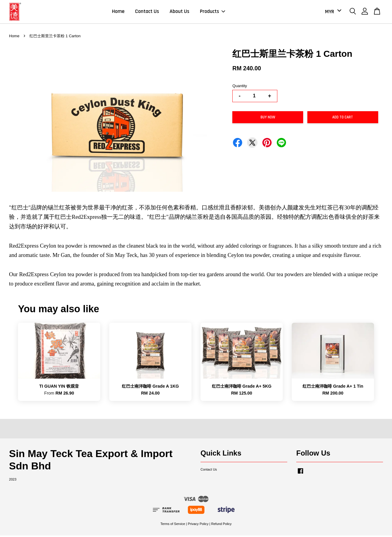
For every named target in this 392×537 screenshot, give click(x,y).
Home (118, 12)
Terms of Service (173, 525)
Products (213, 12)
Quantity (240, 87)
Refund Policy (221, 525)
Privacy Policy (198, 525)
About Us (179, 12)
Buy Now (268, 118)
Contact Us (147, 12)
